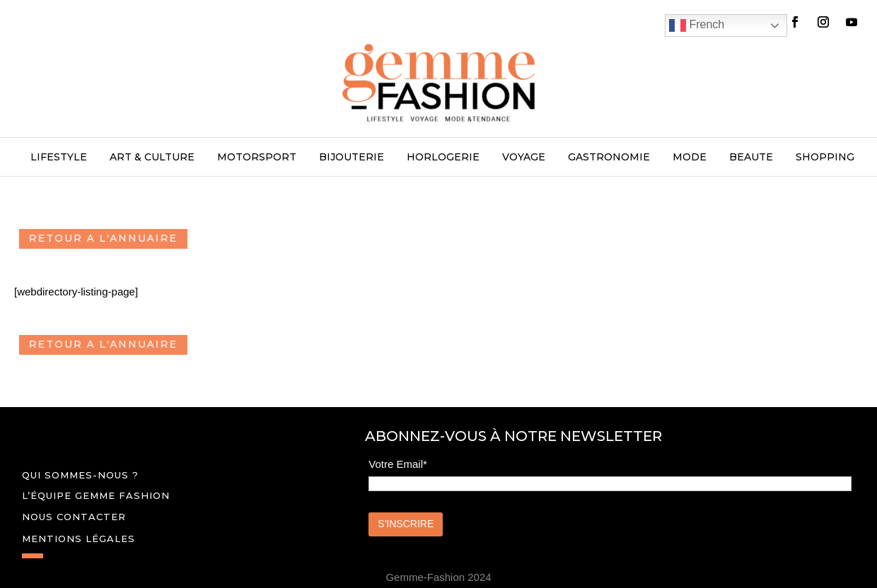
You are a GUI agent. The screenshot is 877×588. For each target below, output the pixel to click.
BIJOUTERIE (352, 158)
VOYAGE (524, 158)
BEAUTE (751, 158)
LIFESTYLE (59, 158)
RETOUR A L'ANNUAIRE (112, 239)
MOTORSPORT (257, 158)
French (697, 25)
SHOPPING (825, 158)
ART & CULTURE (152, 158)
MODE (690, 158)
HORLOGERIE (443, 158)
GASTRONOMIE (609, 158)
